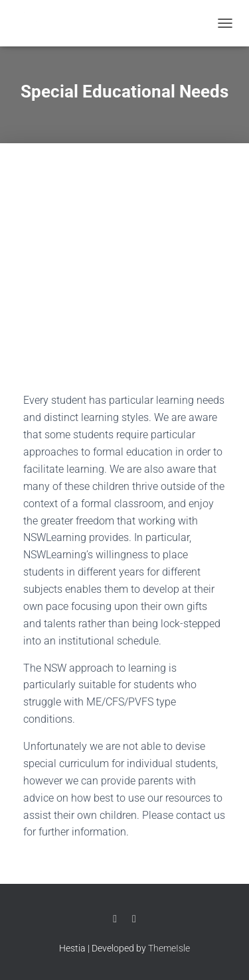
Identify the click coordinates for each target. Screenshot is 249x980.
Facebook (115, 919)
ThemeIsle (169, 948)
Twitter (134, 919)
